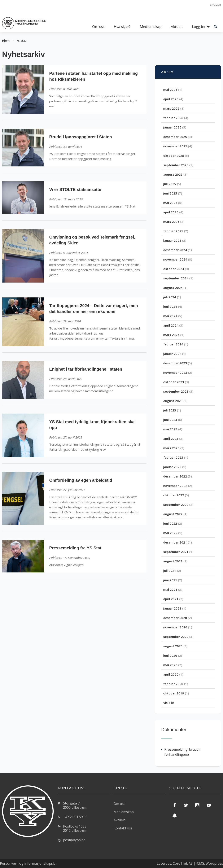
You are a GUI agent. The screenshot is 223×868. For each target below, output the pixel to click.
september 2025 (176, 165)
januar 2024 (172, 354)
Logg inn (199, 27)
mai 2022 (170, 533)
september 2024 (176, 278)
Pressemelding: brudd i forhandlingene (181, 752)
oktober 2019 (174, 693)
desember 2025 (175, 137)
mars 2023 (171, 448)
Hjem (6, 41)
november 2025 (175, 146)
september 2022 (176, 505)
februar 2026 (173, 118)
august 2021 (173, 561)
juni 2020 (170, 655)
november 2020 (175, 627)
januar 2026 (172, 127)
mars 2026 (171, 108)
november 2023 (175, 372)
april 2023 (171, 439)
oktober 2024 (174, 269)
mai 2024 (170, 316)
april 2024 (171, 325)
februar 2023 (173, 457)
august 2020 (173, 646)
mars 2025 (171, 222)
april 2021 (171, 599)
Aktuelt (177, 27)
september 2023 (176, 391)
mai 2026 (170, 90)
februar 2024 (173, 344)
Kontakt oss (123, 828)
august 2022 (173, 514)
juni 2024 (170, 306)
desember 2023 (175, 363)
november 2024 (175, 259)
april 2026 (171, 99)
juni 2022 (170, 523)
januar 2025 (172, 240)
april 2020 (171, 674)
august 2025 (173, 174)
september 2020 (176, 637)
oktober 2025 (174, 156)
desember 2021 (175, 542)
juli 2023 (170, 410)
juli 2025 (170, 184)
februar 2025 (173, 231)
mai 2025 (170, 203)
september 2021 (176, 552)
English (215, 5)
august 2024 (173, 288)
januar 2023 (172, 467)
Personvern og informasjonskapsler (29, 863)
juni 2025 (170, 193)
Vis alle (169, 703)
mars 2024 (171, 335)
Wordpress (214, 863)
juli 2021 (170, 571)
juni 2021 (170, 580)
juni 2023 (170, 420)
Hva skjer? (122, 27)
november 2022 (175, 486)
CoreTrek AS (183, 863)
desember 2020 (175, 618)
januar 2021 (172, 608)
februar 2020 (173, 684)
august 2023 (173, 401)
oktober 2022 (174, 495)
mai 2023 (170, 429)
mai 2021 (170, 589)
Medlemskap (151, 27)
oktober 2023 (174, 382)
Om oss (98, 27)
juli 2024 (170, 297)
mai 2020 (170, 665)
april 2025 (171, 212)
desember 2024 (175, 250)
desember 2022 (175, 476)
